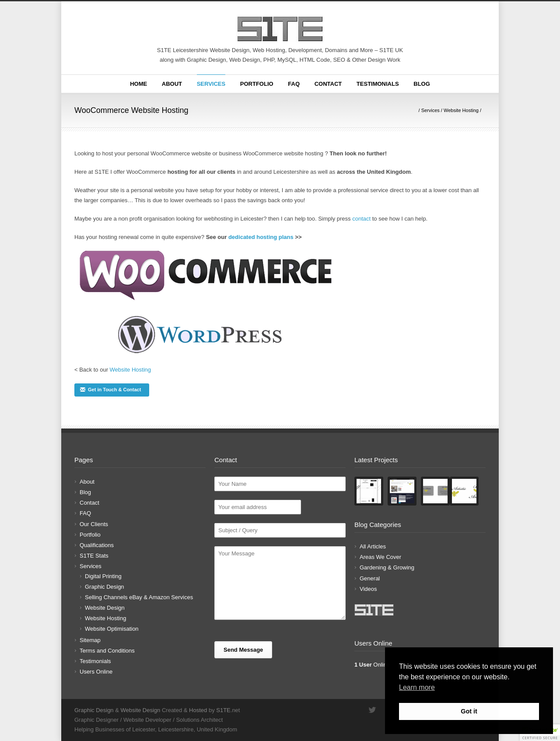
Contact (328, 84)
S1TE (223, 710)
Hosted (198, 710)
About (172, 84)
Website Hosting (461, 110)
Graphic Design (105, 587)
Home (138, 84)
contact (361, 219)
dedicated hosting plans (261, 237)
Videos (368, 589)
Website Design (105, 608)
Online (372, 665)
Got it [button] (469, 711)
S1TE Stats (94, 556)
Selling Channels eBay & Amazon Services (139, 597)
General (370, 578)
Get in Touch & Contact (110, 390)
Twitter (372, 710)
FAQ (294, 84)
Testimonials (378, 84)
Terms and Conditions (107, 651)
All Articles (373, 546)
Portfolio (257, 84)
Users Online (96, 672)
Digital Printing (103, 576)
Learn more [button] (417, 687)
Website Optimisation (112, 629)
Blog (422, 84)
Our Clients (94, 524)
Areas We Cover (380, 557)
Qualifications (97, 545)
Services (211, 84)
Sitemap (90, 640)
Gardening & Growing (387, 567)
